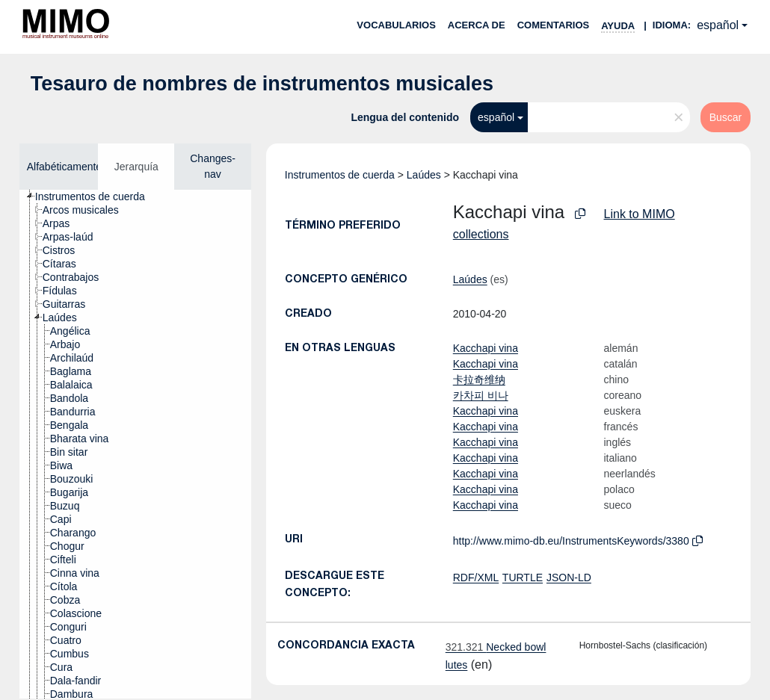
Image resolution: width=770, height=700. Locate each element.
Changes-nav (213, 166)
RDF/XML (476, 577)
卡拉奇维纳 (479, 380)
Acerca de (477, 25)
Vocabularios (396, 25)
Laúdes (424, 175)
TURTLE (523, 577)
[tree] (135, 444)
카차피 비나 (481, 395)
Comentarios (554, 25)
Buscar (726, 117)
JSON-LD (569, 577)
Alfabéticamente (64, 167)
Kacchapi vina (486, 348)
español (718, 25)
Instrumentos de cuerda (340, 175)
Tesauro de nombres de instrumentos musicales (262, 84)
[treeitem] (96, 196)
